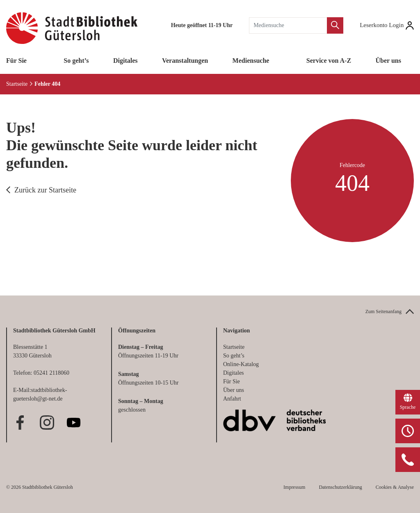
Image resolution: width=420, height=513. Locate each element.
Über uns (388, 61)
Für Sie (16, 61)
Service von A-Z (329, 61)
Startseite (17, 84)
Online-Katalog (241, 364)
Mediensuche (251, 61)
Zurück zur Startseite (45, 190)
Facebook (20, 423)
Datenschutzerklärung (340, 487)
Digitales (126, 61)
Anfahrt (232, 399)
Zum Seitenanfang (383, 311)
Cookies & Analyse (395, 487)
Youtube (74, 423)
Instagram (47, 423)
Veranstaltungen (185, 61)
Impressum (294, 487)
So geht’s (76, 61)
